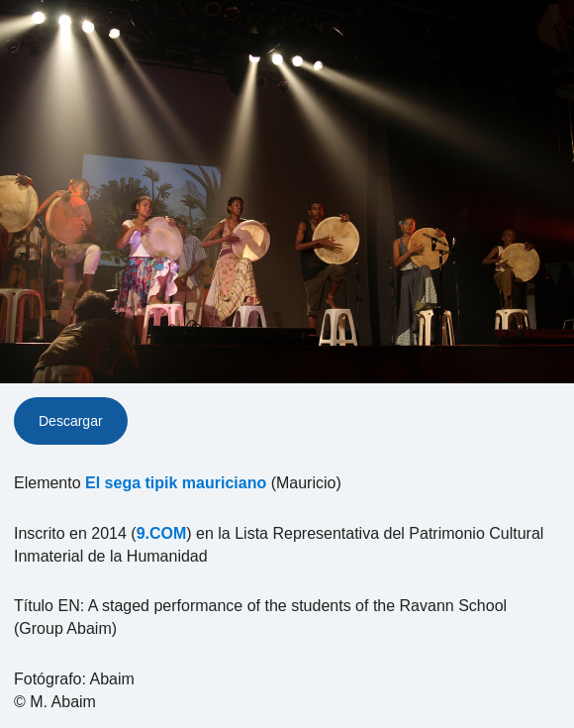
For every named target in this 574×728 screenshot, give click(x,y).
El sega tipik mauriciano (176, 483)
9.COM (162, 533)
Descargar (71, 421)
